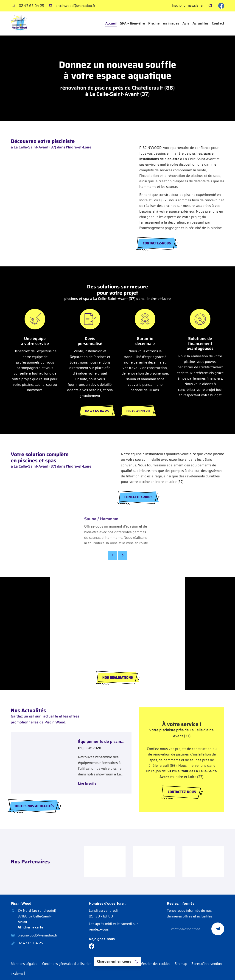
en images (171, 23)
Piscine (154, 23)
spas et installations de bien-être (177, 156)
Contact (218, 23)
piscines (196, 153)
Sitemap (181, 964)
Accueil (111, 23)
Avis (186, 23)
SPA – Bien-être (132, 23)
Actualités (200, 23)
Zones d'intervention (207, 964)
